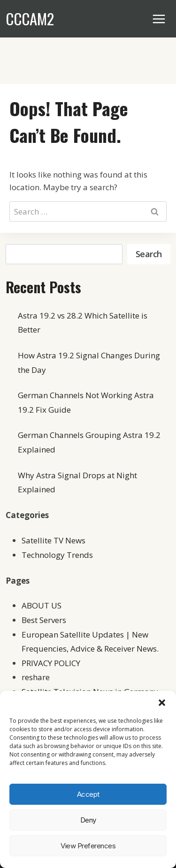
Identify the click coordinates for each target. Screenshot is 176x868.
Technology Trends (57, 555)
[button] (162, 703)
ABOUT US (42, 605)
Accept (88, 794)
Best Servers (44, 620)
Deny (88, 820)
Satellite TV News (54, 540)
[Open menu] (159, 19)
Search (149, 254)
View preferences (88, 846)
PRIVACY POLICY (51, 663)
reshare (36, 677)
